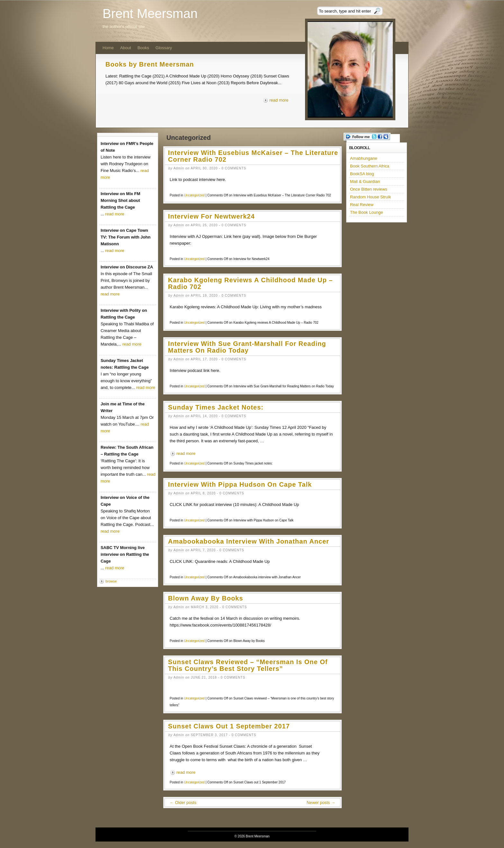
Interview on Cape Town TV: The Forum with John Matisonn (126, 237)
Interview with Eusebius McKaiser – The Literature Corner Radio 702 (253, 156)
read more (279, 100)
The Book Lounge (367, 212)
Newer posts (321, 803)
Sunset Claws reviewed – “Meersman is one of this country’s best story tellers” (248, 665)
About (126, 48)
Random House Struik (370, 197)
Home (108, 48)
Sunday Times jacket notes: (216, 407)
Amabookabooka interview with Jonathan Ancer (249, 541)
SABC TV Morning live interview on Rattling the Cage (125, 554)
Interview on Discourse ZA (127, 267)
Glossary (164, 48)
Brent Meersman (150, 14)
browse (111, 581)
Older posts (183, 803)
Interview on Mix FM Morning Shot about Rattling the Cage (121, 200)
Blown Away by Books (206, 598)
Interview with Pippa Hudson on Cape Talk (240, 484)
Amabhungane (364, 158)
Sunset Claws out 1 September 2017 (229, 726)
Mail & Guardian (365, 181)
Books (143, 48)
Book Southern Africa (370, 166)
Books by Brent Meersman (150, 64)
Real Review (362, 205)
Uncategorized (194, 195)
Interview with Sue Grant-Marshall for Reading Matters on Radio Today (247, 347)
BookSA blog (362, 174)
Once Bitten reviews (369, 189)
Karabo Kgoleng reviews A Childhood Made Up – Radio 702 (251, 283)
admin (179, 168)
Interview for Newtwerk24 (212, 216)
